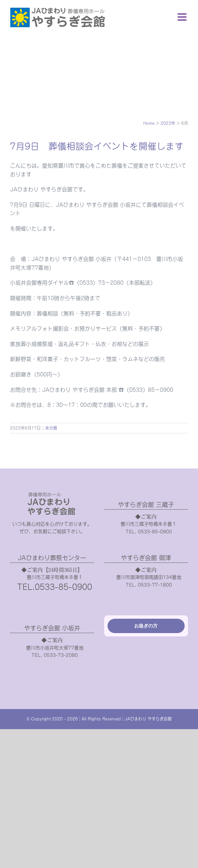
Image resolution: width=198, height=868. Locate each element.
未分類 (51, 428)
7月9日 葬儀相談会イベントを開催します (97, 146)
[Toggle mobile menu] (183, 17)
